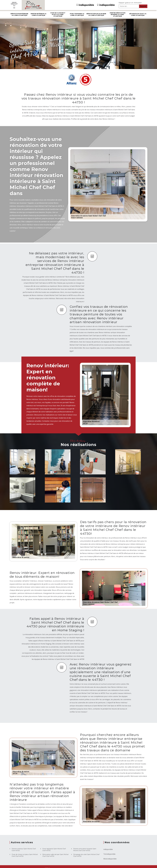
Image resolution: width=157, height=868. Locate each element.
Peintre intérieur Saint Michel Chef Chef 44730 (24, 850)
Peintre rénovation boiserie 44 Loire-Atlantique (117, 14)
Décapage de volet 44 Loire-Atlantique (138, 14)
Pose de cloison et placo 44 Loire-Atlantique (58, 14)
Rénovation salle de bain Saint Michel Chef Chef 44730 (55, 855)
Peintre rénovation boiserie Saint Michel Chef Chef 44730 (85, 850)
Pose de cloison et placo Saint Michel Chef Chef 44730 (25, 855)
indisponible (85, 5)
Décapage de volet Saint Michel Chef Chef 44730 (86, 855)
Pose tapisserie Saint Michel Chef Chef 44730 (54, 850)
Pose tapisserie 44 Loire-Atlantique (77, 14)
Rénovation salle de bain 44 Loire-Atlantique (96, 14)
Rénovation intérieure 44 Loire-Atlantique (19, 14)
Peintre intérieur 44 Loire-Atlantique (38, 14)
